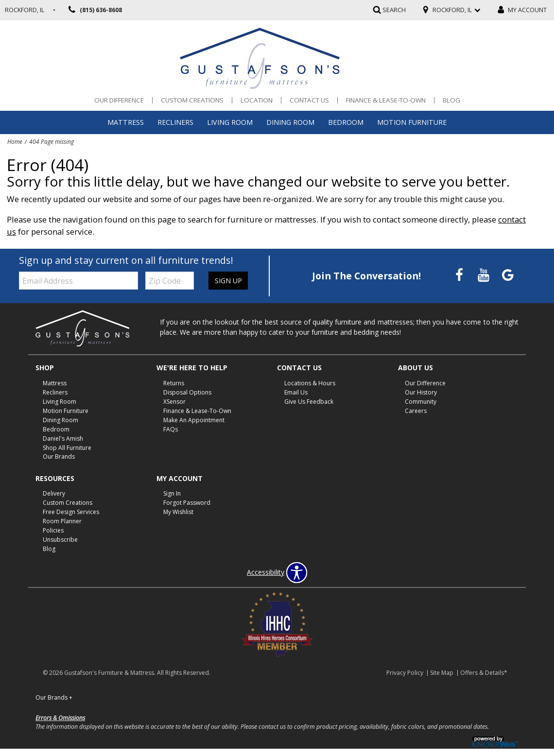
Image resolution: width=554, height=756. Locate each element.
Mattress (126, 122)
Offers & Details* (484, 673)
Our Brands (59, 456)
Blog (451, 100)
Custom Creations (192, 100)
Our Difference (119, 100)
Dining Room (290, 122)
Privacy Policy (405, 673)
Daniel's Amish (63, 438)
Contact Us (309, 100)
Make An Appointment (194, 420)
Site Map (442, 673)
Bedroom (346, 122)
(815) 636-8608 (94, 10)
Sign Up (228, 281)
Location (257, 100)
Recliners (175, 122)
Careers (416, 411)
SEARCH (394, 9)
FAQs (171, 429)
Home (15, 141)
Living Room (230, 122)
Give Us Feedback (309, 402)
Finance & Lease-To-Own (386, 100)
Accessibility (266, 572)
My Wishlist (178, 512)
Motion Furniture (412, 122)
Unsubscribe (60, 540)
